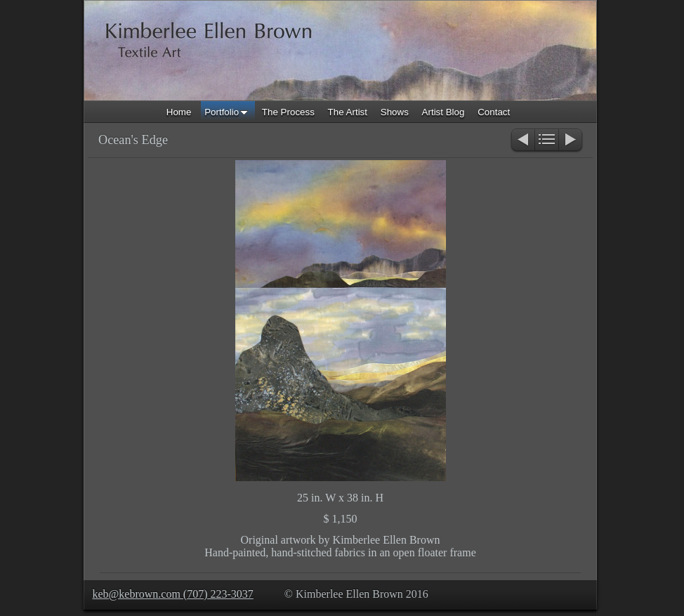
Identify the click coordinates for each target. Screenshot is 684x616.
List (547, 141)
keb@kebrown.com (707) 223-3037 (173, 594)
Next (571, 141)
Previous (522, 141)
